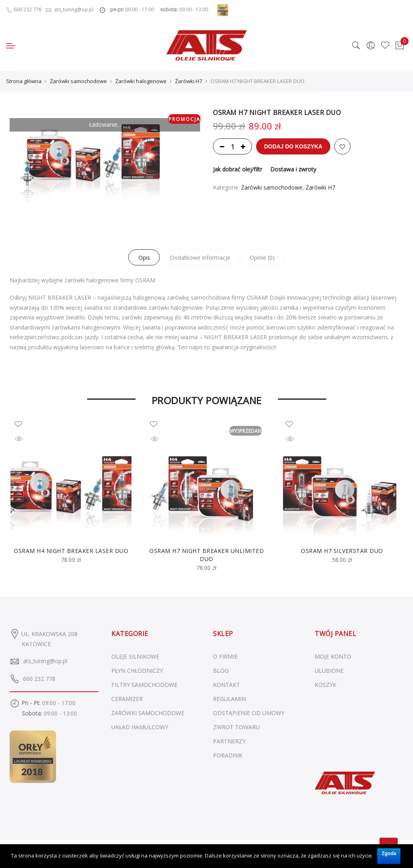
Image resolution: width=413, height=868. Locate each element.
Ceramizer (127, 699)
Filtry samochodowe (144, 685)
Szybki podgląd (25, 440)
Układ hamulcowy (140, 727)
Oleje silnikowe (135, 656)
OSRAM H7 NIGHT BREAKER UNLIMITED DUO (206, 555)
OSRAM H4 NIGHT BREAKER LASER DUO (71, 551)
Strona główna (24, 81)
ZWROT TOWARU (236, 727)
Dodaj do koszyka (294, 146)
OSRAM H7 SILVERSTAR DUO (342, 551)
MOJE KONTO (333, 656)
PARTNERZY (229, 741)
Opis (143, 258)
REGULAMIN (229, 699)
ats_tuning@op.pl (45, 661)
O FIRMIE (225, 656)
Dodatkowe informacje (200, 258)
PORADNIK (228, 755)
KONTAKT (226, 685)
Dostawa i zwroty (293, 169)
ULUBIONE (329, 671)
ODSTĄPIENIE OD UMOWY (249, 713)
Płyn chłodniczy (137, 671)
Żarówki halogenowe (141, 81)
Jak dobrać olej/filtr (238, 169)
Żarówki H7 (189, 81)
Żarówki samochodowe (78, 81)
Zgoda (389, 853)
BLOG (221, 671)
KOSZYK (325, 685)
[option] (71, 492)
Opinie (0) (264, 258)
